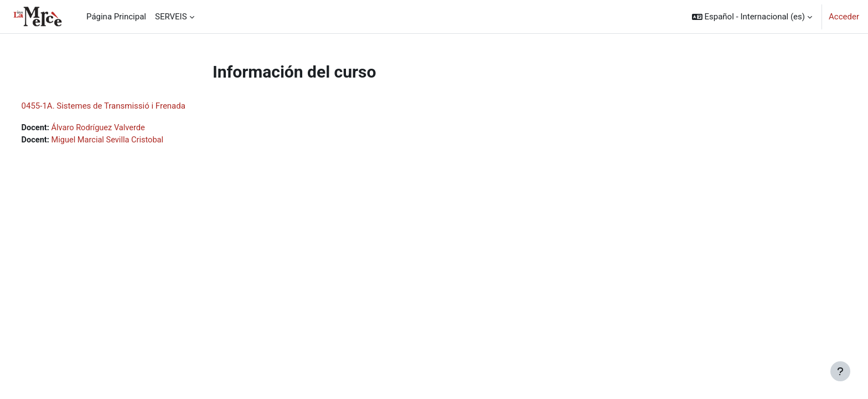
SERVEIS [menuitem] (171, 17)
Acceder (844, 17)
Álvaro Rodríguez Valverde (121, 128)
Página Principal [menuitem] (116, 17)
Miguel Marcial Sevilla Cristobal (131, 141)
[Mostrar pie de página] (840, 371)
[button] (752, 17)
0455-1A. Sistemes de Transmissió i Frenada (124, 106)
